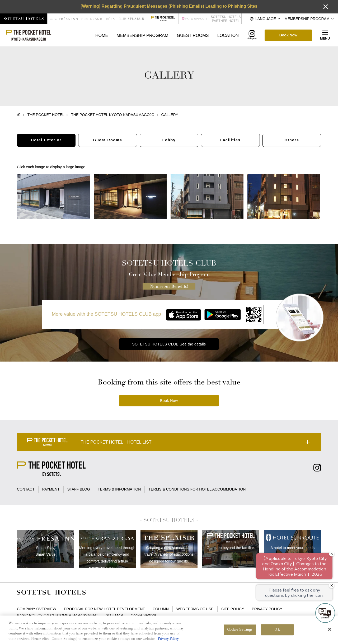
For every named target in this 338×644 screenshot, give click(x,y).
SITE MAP (115, 615)
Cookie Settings (144, 615)
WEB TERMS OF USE (195, 609)
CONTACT (26, 489)
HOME (102, 35)
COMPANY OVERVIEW (37, 609)
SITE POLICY (233, 609)
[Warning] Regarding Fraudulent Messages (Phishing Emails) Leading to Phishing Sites (169, 6)
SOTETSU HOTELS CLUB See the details (169, 344)
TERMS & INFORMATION (119, 489)
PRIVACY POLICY (267, 609)
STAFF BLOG (79, 489)
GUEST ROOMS (193, 35)
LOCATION (228, 35)
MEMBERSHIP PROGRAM (143, 35)
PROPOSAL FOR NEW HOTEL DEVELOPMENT (104, 609)
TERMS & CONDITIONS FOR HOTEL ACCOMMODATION (197, 489)
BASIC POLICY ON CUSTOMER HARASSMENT (57, 615)
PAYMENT (51, 489)
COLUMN (161, 609)
